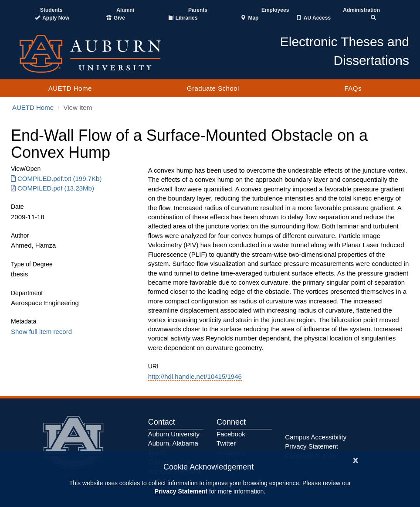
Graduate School (213, 88)
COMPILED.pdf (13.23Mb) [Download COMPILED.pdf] (52, 188)
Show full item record (41, 332)
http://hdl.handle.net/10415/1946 (195, 376)
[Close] (356, 459)
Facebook (231, 434)
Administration (361, 10)
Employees (275, 10)
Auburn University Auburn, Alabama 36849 (174, 443)
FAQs (353, 88)
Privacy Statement (181, 491)
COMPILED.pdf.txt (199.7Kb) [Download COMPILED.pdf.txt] (56, 179)
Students (51, 10)
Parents (198, 10)
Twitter (226, 443)
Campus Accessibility (316, 437)
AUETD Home (70, 88)
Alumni (125, 10)
